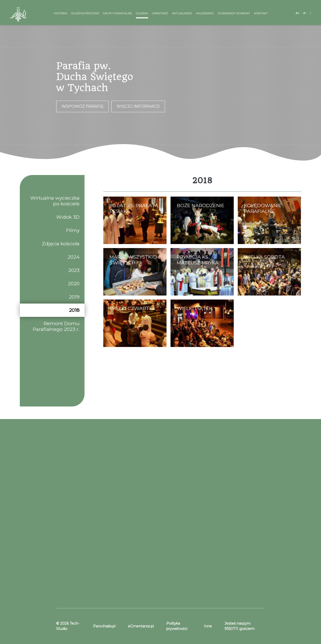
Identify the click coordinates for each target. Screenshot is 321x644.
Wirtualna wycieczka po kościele (55, 201)
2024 (74, 257)
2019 (74, 297)
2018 (74, 310)
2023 (74, 270)
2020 (74, 284)
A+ (298, 13)
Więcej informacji (138, 106)
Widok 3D (68, 217)
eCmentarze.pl (141, 626)
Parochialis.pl (104, 626)
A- (305, 13)
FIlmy (73, 230)
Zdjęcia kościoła (61, 244)
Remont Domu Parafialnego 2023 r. (56, 326)
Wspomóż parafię (83, 106)
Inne (208, 626)
